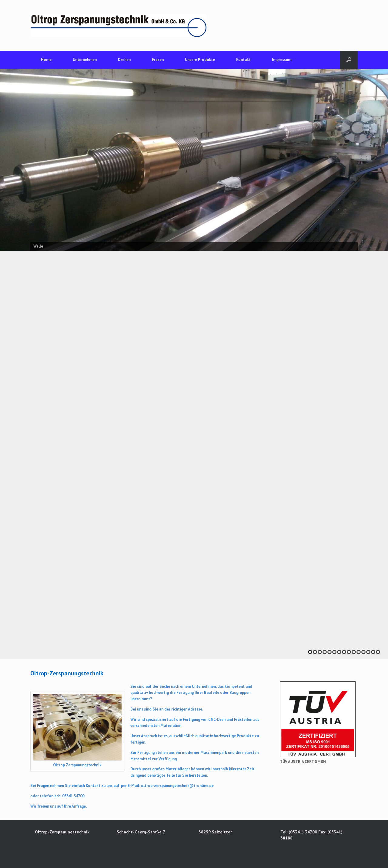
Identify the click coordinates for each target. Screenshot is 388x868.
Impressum (282, 60)
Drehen (124, 60)
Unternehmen (85, 60)
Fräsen (158, 60)
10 (354, 652)
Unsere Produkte (200, 60)
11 (359, 652)
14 (373, 652)
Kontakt (243, 60)
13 (368, 652)
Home (46, 60)
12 (363, 652)
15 (378, 652)
